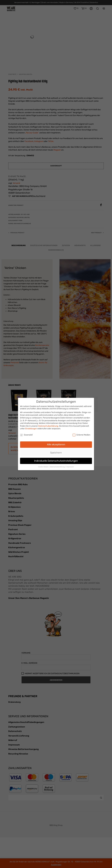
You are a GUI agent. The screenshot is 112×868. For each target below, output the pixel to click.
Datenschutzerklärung (48, 425)
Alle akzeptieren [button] (56, 443)
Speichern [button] (56, 451)
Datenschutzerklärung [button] (58, 466)
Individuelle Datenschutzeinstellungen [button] (56, 460)
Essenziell (26, 434)
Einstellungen (31, 427)
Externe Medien (81, 434)
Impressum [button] (70, 466)
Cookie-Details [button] (43, 466)
